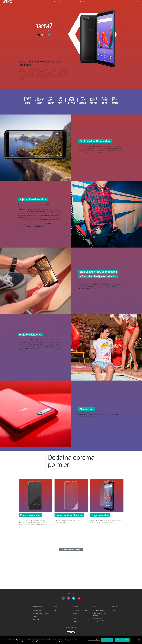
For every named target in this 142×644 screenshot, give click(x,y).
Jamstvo (75, 622)
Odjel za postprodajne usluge (81, 619)
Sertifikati (36, 620)
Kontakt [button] (95, 2)
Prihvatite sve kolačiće (122, 641)
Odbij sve (107, 641)
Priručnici (75, 616)
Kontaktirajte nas (97, 618)
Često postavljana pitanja (80, 610)
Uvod (55, 610)
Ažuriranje (76, 613)
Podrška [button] (82, 2)
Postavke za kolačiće (94, 641)
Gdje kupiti (36, 617)
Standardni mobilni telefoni (41, 613)
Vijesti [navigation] (71, 2)
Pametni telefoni (38, 610)
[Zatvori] (139, 641)
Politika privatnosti (71, 627)
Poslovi (114, 610)
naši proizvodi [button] (57, 2)
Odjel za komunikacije (99, 610)
